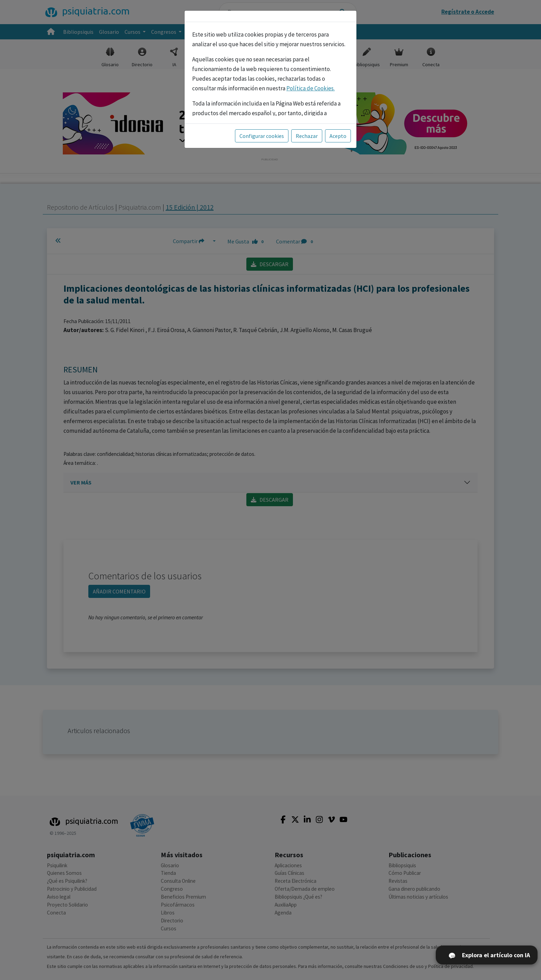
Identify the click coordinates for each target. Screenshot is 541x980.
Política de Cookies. (311, 88)
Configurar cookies (262, 136)
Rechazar (307, 136)
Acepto (338, 136)
